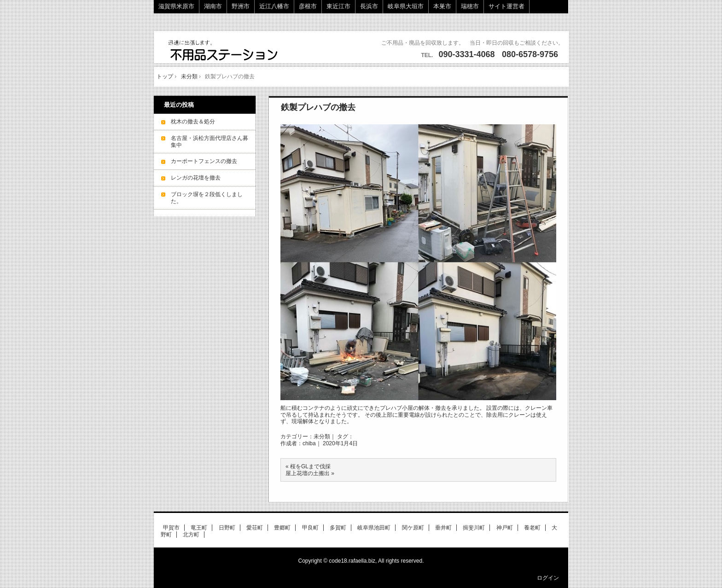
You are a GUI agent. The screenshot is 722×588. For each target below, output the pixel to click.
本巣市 (442, 6)
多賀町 (338, 528)
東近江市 (338, 6)
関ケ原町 (413, 528)
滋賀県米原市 (176, 6)
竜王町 (199, 528)
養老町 (532, 528)
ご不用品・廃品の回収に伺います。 (224, 51)
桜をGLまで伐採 (310, 466)
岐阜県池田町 (374, 528)
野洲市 (241, 6)
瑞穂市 (470, 6)
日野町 (227, 528)
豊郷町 (282, 528)
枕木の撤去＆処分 (193, 122)
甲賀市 (171, 528)
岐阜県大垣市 (406, 6)
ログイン (548, 578)
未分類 (322, 437)
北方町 (191, 535)
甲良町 (310, 528)
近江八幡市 (274, 6)
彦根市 (308, 6)
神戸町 (505, 528)
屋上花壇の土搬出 (308, 473)
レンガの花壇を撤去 (196, 178)
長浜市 (369, 6)
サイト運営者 (507, 6)
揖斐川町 (474, 528)
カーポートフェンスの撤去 (204, 161)
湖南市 (213, 6)
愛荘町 (255, 528)
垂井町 (443, 528)
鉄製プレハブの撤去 (318, 107)
